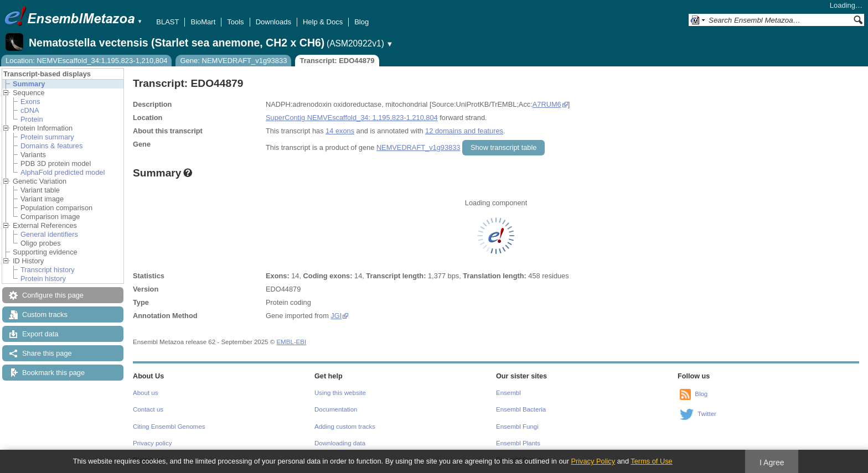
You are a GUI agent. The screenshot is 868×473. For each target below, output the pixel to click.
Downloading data (340, 443)
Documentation (336, 409)
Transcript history (48, 270)
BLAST (167, 22)
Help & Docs (323, 22)
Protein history (43, 279)
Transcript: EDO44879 (337, 61)
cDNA (30, 110)
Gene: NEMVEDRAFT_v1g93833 (233, 61)
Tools (235, 22)
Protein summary (47, 137)
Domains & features (51, 146)
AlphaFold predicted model (63, 172)
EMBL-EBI (291, 342)
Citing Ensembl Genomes (169, 427)
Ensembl (508, 393)
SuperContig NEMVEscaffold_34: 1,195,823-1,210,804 (352, 118)
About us (145, 393)
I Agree (772, 462)
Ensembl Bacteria (521, 409)
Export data (40, 334)
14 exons (340, 131)
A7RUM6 (547, 104)
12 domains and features (464, 131)
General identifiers (49, 234)
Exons (30, 102)
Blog (361, 22)
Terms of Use (651, 461)
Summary (29, 84)
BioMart (203, 22)
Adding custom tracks (345, 427)
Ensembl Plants (518, 443)
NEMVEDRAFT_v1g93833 (418, 147)
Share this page (47, 353)
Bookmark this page (53, 373)
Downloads (273, 22)
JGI (336, 316)
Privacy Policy (593, 461)
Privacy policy (152, 443)
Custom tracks (45, 315)
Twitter (707, 414)
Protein (32, 119)
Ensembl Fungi (517, 427)
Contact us (148, 409)
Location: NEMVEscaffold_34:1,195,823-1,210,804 (86, 61)
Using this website (340, 393)
